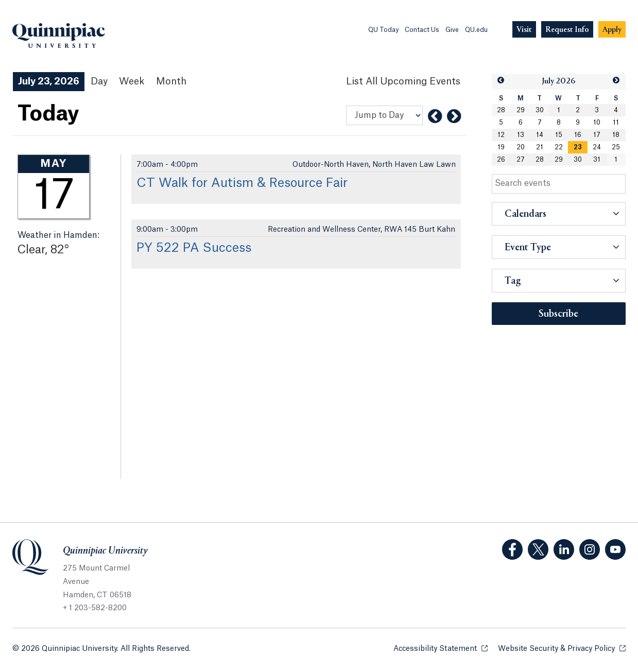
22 (559, 147)
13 (521, 135)
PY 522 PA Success (194, 248)
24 (597, 147)
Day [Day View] (99, 81)
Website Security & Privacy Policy (562, 648)
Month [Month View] (171, 81)
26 (501, 160)
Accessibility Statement (441, 648)
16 (578, 135)
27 (521, 160)
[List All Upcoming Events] (403, 82)
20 (521, 147)
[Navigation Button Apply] (612, 30)
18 (616, 135)
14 (540, 135)
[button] (501, 81)
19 (501, 147)
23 (578, 147)
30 (540, 110)
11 (616, 123)
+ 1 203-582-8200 (95, 608)
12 (501, 135)
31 (597, 160)
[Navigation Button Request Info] (567, 30)
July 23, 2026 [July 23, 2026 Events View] (49, 81)
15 (559, 135)
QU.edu (476, 30)
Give (452, 30)
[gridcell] (577, 147)
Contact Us (422, 30)
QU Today (383, 30)
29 (521, 110)
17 (597, 135)
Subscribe (558, 314)
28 (501, 110)
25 (616, 147)
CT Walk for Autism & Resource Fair (242, 183)
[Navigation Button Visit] (524, 30)
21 (540, 147)
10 (597, 123)
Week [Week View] (132, 81)
